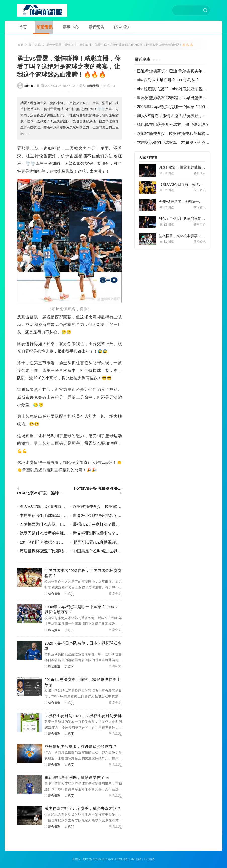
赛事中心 (65, 27)
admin (29, 86)
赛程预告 (90, 27)
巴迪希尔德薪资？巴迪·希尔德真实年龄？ (174, 72)
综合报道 (114, 27)
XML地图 (136, 860)
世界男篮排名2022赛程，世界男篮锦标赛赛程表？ (182, 98)
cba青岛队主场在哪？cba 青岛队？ (168, 80)
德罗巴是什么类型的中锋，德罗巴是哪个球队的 (62, 534)
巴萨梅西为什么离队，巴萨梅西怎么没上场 (58, 525)
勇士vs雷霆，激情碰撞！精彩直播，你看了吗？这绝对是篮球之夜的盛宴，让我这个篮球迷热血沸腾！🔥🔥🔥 (120, 45)
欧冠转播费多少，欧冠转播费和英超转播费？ (113, 507)
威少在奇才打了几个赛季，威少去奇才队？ (83, 809)
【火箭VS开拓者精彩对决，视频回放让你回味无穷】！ (97, 489)
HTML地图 (122, 860)
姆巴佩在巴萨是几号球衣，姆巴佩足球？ (173, 125)
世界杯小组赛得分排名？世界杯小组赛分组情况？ (117, 516)
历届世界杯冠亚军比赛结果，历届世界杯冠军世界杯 (66, 552)
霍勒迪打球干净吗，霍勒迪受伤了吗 (77, 778)
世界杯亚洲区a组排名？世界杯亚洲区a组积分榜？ (118, 534)
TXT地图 (150, 860)
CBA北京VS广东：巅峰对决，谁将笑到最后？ (42, 494)
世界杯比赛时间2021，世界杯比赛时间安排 (83, 716)
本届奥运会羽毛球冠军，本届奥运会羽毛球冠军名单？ (68, 516)
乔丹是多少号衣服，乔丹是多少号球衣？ (81, 747)
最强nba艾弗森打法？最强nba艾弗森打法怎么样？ (118, 525)
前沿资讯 (41, 27)
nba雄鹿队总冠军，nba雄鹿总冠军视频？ (174, 89)
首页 (21, 27)
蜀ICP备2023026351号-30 (98, 860)
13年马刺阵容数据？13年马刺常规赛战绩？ (58, 543)
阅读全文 (115, 594)
